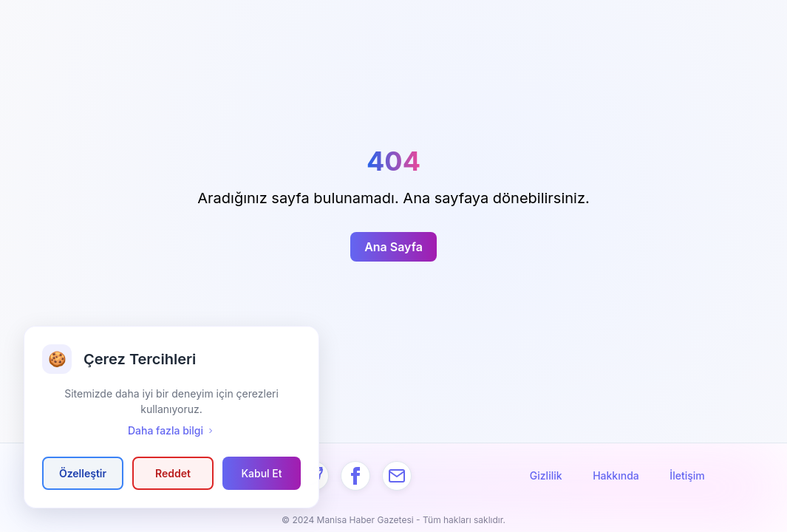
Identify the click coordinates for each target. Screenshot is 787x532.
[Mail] (397, 476)
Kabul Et (261, 473)
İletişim (687, 475)
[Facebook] (355, 476)
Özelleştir (83, 473)
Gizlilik (546, 475)
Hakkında (616, 475)
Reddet (173, 473)
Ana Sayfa (393, 247)
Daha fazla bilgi (171, 430)
